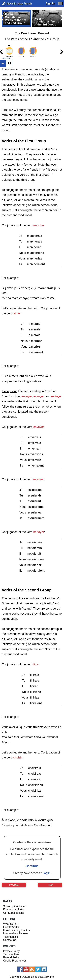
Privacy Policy (11, 951)
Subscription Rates (14, 906)
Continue (32, 866)
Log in (47, 873)
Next (50, 885)
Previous (14, 885)
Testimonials (10, 937)
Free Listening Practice (17, 930)
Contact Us (10, 940)
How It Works (11, 927)
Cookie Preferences (15, 961)
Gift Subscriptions (14, 913)
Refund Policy (11, 957)
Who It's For (10, 924)
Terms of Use (11, 954)
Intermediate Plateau (15, 933)
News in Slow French (9, 4)
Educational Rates (14, 909)
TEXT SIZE (6, 59)
